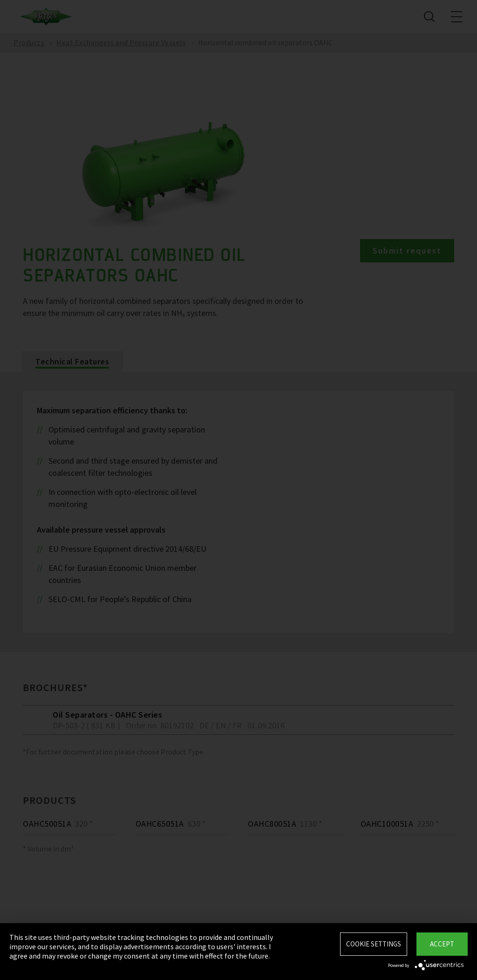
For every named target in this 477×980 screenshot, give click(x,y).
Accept (442, 944)
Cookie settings (374, 944)
